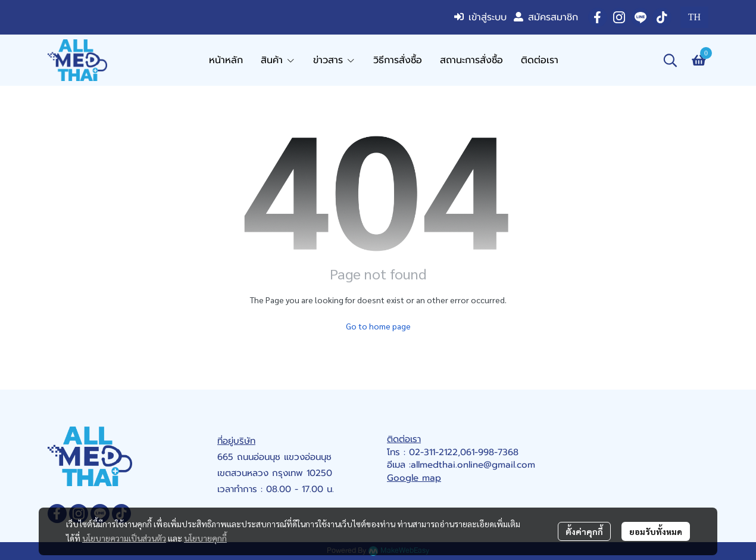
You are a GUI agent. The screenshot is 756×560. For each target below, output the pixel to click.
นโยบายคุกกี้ (205, 538)
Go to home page (378, 326)
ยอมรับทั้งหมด (656, 531)
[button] (694, 17)
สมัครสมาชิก (546, 17)
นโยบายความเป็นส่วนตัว (124, 538)
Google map (414, 478)
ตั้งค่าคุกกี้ (584, 531)
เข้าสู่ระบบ (480, 17)
